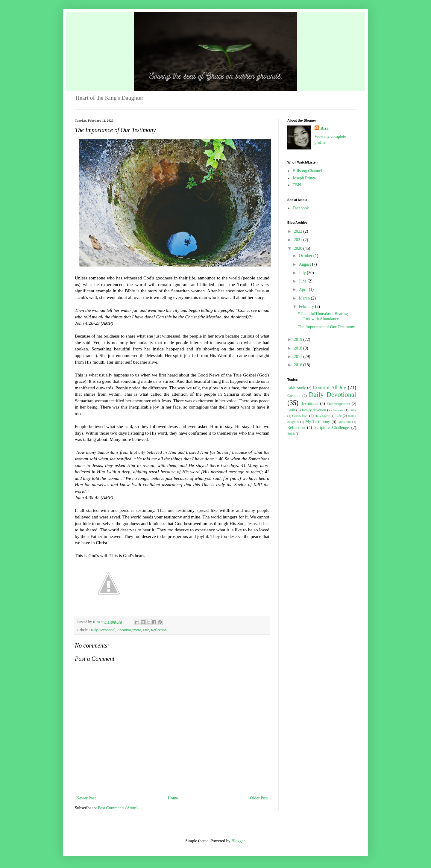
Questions (344, 422)
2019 (299, 340)
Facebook (301, 208)
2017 (299, 357)
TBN (297, 185)
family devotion (314, 410)
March (305, 298)
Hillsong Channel (307, 171)
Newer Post (86, 798)
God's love (300, 416)
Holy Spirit (322, 416)
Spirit (291, 433)
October (306, 256)
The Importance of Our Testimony (327, 327)
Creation (294, 396)
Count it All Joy (329, 387)
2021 (299, 240)
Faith (291, 410)
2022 (299, 231)
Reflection (159, 630)
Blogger (238, 841)
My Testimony (318, 422)
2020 (299, 248)
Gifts (353, 410)
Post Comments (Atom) (118, 808)
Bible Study (296, 388)
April (304, 289)
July (303, 273)
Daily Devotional (102, 630)
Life (146, 630)
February (307, 307)
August (305, 264)
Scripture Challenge (332, 428)
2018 (299, 348)
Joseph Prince (304, 178)
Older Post (259, 798)
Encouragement (129, 630)
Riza (325, 128)
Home (173, 798)
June (303, 281)
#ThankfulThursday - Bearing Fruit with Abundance (323, 316)
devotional (310, 404)
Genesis (338, 410)
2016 (299, 365)
